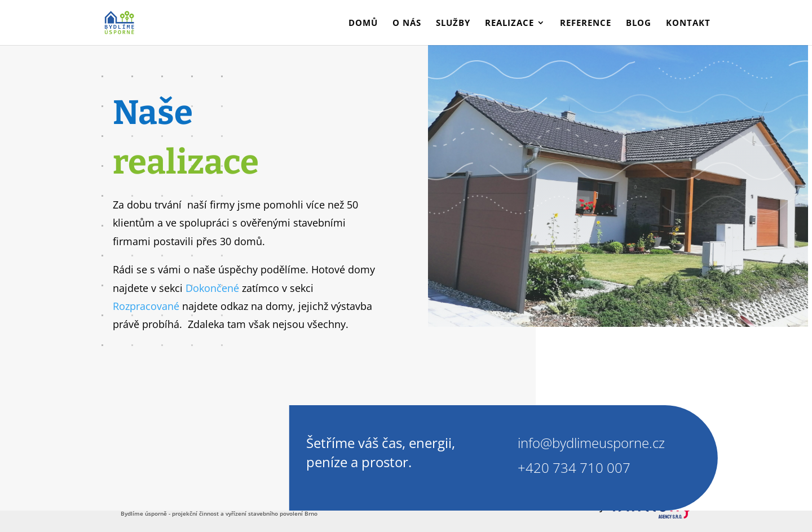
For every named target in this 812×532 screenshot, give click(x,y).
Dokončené (212, 288)
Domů (363, 23)
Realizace (509, 23)
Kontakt (688, 23)
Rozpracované (146, 306)
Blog (639, 23)
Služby (453, 23)
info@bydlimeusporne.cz (591, 443)
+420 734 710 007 (572, 467)
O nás (407, 23)
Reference (586, 23)
